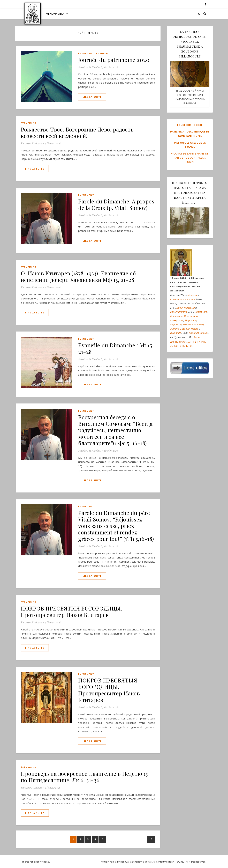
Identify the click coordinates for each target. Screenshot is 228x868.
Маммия (188, 324)
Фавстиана (191, 316)
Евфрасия (176, 324)
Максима (189, 308)
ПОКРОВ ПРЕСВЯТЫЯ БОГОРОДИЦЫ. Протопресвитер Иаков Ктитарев (71, 611)
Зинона (175, 329)
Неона (195, 329)
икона (204, 333)
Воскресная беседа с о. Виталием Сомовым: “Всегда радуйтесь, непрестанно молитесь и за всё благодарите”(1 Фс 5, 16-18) (115, 430)
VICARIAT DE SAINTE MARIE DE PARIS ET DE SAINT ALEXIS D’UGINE (190, 158)
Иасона (193, 295)
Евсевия (185, 329)
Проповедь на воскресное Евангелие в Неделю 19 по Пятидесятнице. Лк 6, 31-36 (85, 777)
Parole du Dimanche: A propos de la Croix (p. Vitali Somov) (116, 204)
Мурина (199, 324)
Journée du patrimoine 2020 (114, 60)
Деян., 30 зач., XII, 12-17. (185, 342)
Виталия (176, 333)
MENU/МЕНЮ (55, 14)
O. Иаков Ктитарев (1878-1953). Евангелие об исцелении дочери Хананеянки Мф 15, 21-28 (78, 276)
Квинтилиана (179, 312)
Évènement (86, 53)
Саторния (201, 312)
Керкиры (190, 299)
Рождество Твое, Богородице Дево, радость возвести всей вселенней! (77, 132)
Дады (180, 308)
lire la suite (92, 97)
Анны (197, 337)
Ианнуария (177, 320)
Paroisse (102, 53)
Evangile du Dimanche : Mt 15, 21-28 (116, 348)
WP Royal (44, 862)
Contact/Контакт (165, 862)
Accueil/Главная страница (115, 862)
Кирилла (194, 333)
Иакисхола (176, 316)
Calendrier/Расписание (142, 862)
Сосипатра (177, 299)
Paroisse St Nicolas (89, 67)
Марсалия (191, 320)
